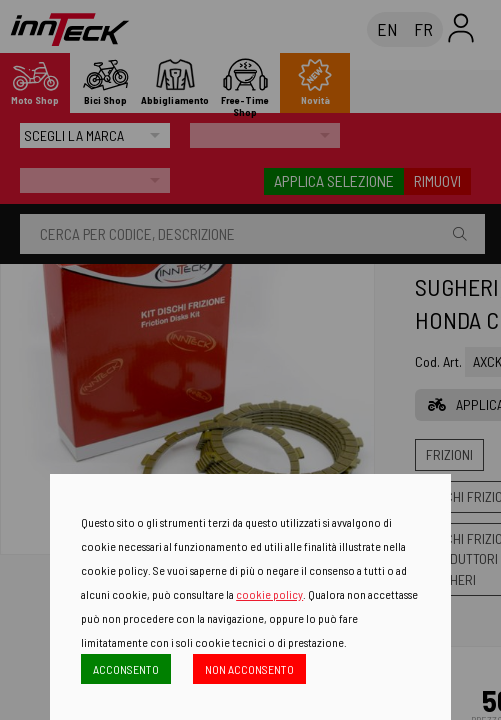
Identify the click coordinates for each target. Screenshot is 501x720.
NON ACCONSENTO (249, 669)
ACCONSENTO (126, 669)
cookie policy (269, 594)
